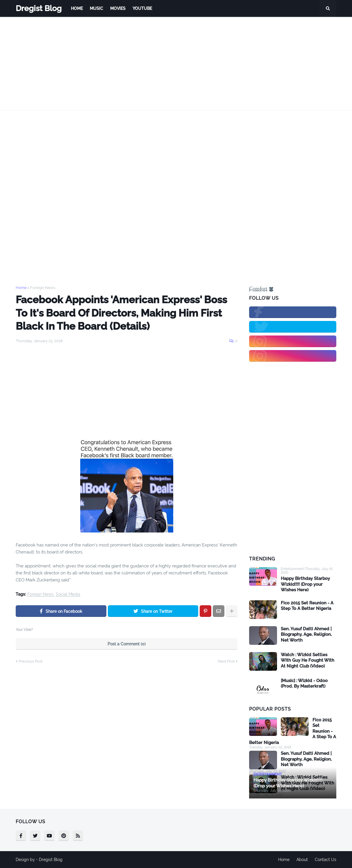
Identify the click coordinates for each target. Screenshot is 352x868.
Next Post (226, 661)
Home (21, 288)
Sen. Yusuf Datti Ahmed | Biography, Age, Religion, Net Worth (306, 634)
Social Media (68, 594)
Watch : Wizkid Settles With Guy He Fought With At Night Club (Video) (308, 660)
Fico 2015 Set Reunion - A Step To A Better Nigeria (307, 606)
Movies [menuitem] (118, 8)
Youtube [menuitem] (142, 8)
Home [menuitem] (77, 8)
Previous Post (31, 661)
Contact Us (326, 860)
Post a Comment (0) (127, 644)
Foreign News (43, 288)
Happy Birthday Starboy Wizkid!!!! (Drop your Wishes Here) (305, 584)
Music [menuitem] (97, 8)
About (302, 860)
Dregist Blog (39, 8)
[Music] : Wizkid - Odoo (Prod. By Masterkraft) (304, 684)
